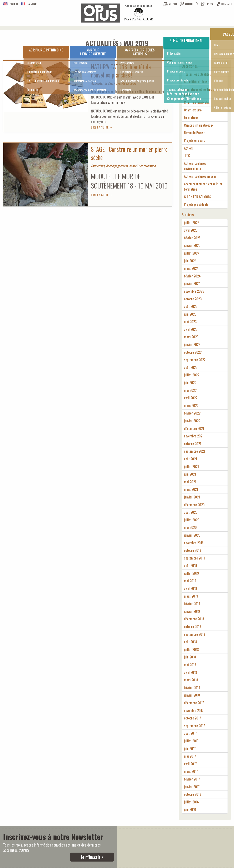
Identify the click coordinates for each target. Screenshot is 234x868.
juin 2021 (190, 474)
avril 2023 (191, 329)
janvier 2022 (192, 421)
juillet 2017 (191, 741)
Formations (191, 117)
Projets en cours (176, 71)
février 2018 (192, 688)
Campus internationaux (180, 62)
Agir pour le (46, 50)
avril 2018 (190, 672)
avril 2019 (190, 588)
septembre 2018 (195, 634)
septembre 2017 (194, 726)
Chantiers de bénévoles (39, 72)
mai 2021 (190, 482)
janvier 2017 (192, 787)
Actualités (192, 4)
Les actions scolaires (85, 72)
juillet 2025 (192, 223)
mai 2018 (190, 665)
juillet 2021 (191, 467)
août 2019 (190, 566)
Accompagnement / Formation (90, 90)
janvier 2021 (192, 497)
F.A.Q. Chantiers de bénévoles (43, 81)
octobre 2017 (192, 718)
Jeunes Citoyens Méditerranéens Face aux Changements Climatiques (184, 94)
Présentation (34, 63)
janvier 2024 (192, 284)
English (11, 4)
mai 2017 (190, 756)
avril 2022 (191, 398)
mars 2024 (191, 268)
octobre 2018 (193, 627)
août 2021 (190, 459)
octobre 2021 (193, 444)
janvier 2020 (192, 535)
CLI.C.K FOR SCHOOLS (197, 197)
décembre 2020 (194, 505)
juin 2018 (190, 657)
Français (29, 4)
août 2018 (190, 642)
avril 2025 (191, 230)
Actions (189, 148)
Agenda (173, 4)
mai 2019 (190, 581)
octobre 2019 (193, 550)
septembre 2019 (195, 558)
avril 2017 (190, 764)
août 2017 (190, 733)
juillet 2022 (192, 375)
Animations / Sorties (85, 81)
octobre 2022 (193, 352)
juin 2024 (190, 261)
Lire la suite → (102, 127)
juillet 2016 (191, 802)
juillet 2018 (191, 649)
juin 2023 (190, 314)
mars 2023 (191, 337)
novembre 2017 (194, 711)
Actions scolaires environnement (195, 166)
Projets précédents (178, 80)
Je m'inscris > (92, 857)
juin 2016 (190, 809)
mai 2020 (190, 527)
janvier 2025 (192, 245)
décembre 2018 (194, 619)
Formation (32, 89)
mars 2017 (191, 771)
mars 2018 (191, 680)
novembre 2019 (194, 543)
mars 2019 (191, 596)
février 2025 (192, 238)
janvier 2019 (192, 611)
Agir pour (93, 52)
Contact (227, 4)
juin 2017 (190, 749)
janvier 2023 (192, 345)
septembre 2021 (195, 451)
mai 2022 (190, 390)
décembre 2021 (194, 428)
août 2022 (191, 367)
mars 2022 (191, 406)
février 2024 (192, 276)
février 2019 (192, 604)
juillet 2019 (191, 573)
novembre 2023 (194, 291)
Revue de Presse (195, 133)
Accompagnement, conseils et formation (203, 187)
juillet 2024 (192, 253)
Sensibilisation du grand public (137, 81)
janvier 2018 (192, 695)
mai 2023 (190, 322)
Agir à (186, 41)
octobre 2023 (193, 299)
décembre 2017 (194, 703)
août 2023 (191, 306)
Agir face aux (140, 52)
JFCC (187, 156)
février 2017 (192, 779)
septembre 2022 (195, 360)
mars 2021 (191, 489)
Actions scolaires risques (200, 176)
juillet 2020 (192, 520)
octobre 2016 (193, 794)
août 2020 (191, 512)
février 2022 (192, 413)
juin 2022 (190, 383)
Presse (210, 4)
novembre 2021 (194, 436)
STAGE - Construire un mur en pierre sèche (129, 153)
